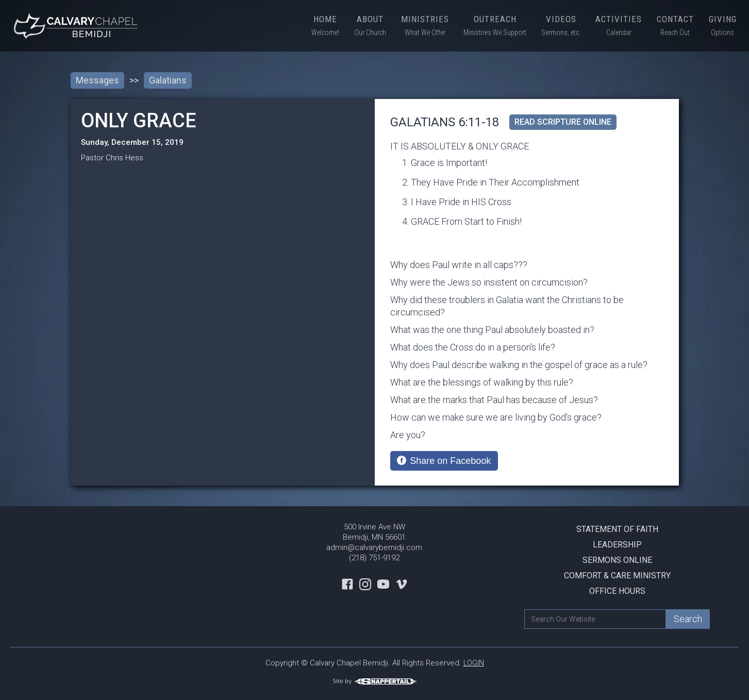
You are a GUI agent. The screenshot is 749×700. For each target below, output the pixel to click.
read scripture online (563, 122)
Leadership (617, 545)
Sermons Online (617, 560)
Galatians (168, 80)
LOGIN (474, 663)
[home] (77, 26)
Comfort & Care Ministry (617, 576)
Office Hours (617, 591)
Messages (97, 80)
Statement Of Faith (617, 529)
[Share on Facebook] (444, 461)
